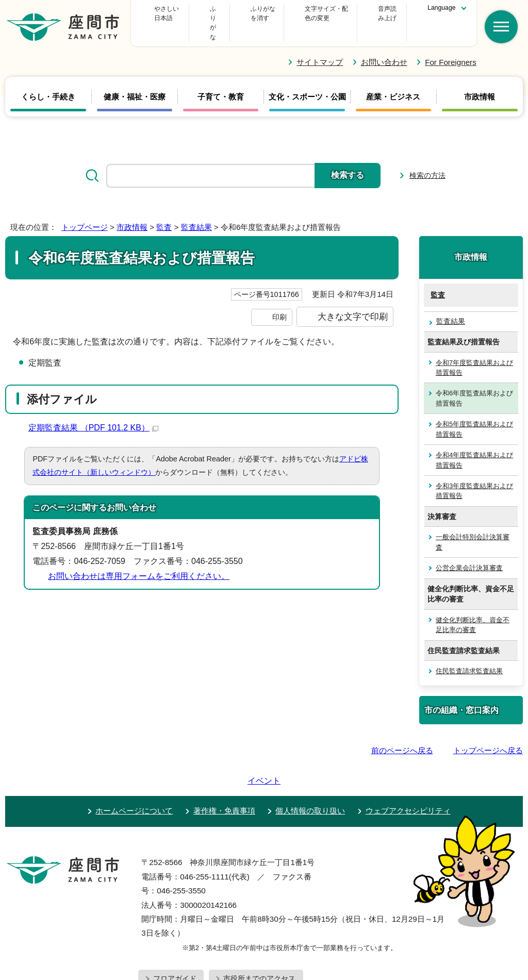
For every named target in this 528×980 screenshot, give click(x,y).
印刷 (279, 298)
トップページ (85, 209)
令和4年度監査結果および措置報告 (474, 441)
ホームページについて (134, 763)
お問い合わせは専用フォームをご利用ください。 (139, 557)
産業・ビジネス (393, 78)
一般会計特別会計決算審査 (473, 523)
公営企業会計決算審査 (469, 549)
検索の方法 (427, 157)
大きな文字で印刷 (353, 298)
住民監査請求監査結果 (469, 652)
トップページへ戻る (488, 731)
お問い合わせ (384, 43)
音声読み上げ (381, 13)
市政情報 (480, 78)
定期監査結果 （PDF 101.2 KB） (93, 409)
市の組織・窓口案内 (461, 691)
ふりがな (232, 13)
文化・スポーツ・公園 (307, 78)
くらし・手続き (48, 78)
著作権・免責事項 (224, 763)
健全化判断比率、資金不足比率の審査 (473, 606)
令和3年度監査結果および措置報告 (474, 472)
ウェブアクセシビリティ (408, 763)
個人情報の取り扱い (310, 763)
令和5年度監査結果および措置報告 (474, 410)
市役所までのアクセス (259, 931)
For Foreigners (451, 43)
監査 (164, 209)
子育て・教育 (221, 78)
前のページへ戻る (402, 731)
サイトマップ (320, 43)
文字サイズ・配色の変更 (305, 13)
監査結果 (196, 209)
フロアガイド (175, 931)
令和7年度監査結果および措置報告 (474, 348)
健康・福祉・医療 (135, 78)
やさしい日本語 (173, 13)
